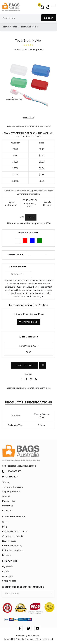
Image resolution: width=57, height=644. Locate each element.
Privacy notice (9, 501)
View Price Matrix (29, 322)
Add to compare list (43, 365)
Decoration (8, 506)
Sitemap (6, 482)
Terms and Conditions (13, 487)
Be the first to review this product (29, 50)
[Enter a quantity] (31, 217)
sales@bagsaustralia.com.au (19, 466)
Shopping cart (9, 581)
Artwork (6, 496)
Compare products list (13, 536)
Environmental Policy (12, 546)
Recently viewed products (15, 532)
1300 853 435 (12, 471)
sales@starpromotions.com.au (25, 290)
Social (28, 374)
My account (8, 567)
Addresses (7, 576)
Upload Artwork (18, 267)
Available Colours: (28, 233)
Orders (6, 571)
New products (9, 541)
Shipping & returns (11, 492)
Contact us (7, 510)
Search (49, 18)
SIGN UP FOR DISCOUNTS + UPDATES (23, 587)
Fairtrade (7, 555)
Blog (4, 527)
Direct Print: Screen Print (30, 314)
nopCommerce (34, 636)
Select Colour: (16, 254)
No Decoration (30, 337)
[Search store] (28, 18)
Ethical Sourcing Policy (13, 550)
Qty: (22, 217)
